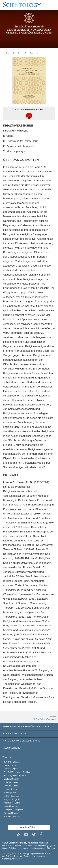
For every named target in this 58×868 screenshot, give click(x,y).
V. (38, 53)
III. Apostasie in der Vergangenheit (20, 141)
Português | (14, 810)
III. (25, 53)
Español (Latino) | (15, 776)
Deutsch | (11, 779)
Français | (11, 782)
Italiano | (10, 793)
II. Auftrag (8, 136)
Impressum (24, 848)
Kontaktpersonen (38, 848)
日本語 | (11, 796)
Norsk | (12, 806)
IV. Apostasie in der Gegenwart (19, 146)
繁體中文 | (12, 762)
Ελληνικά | (11, 786)
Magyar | (12, 799)
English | (11, 769)
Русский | (11, 813)
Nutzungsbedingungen (44, 846)
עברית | (10, 789)
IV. (31, 53)
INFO (7, 53)
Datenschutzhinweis (24, 846)
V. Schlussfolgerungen (14, 151)
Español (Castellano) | (17, 772)
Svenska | (12, 817)
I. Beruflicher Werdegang (16, 131)
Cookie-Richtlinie (9, 848)
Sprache (7, 757)
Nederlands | (12, 803)
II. (19, 53)
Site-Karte (51, 848)
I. (14, 53)
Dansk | (10, 765)
